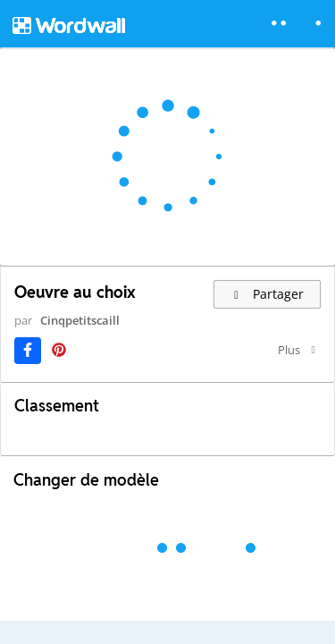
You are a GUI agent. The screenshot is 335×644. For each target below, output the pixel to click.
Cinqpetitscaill (80, 320)
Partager (268, 294)
